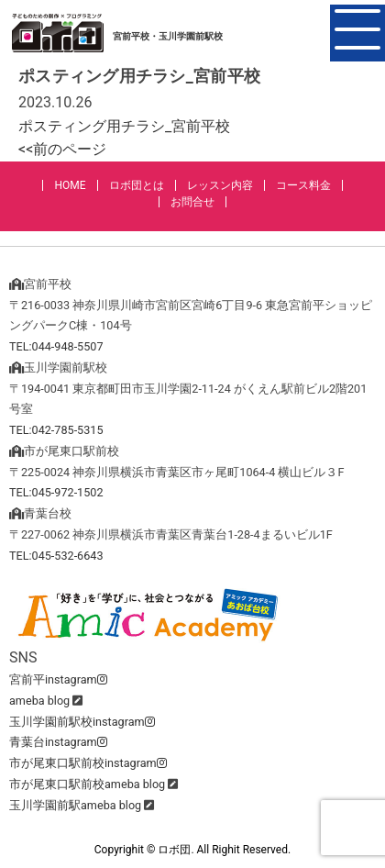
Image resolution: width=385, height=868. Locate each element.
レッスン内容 (220, 185)
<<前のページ (62, 149)
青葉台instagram (58, 742)
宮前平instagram (58, 679)
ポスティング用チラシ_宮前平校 (124, 126)
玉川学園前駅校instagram (82, 722)
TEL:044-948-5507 (56, 346)
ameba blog (39, 701)
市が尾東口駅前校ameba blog (87, 784)
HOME (70, 185)
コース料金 (303, 185)
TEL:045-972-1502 (56, 492)
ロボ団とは (137, 185)
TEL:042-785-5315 (56, 430)
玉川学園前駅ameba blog (75, 805)
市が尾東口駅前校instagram (88, 763)
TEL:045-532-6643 (56, 556)
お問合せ (192, 202)
